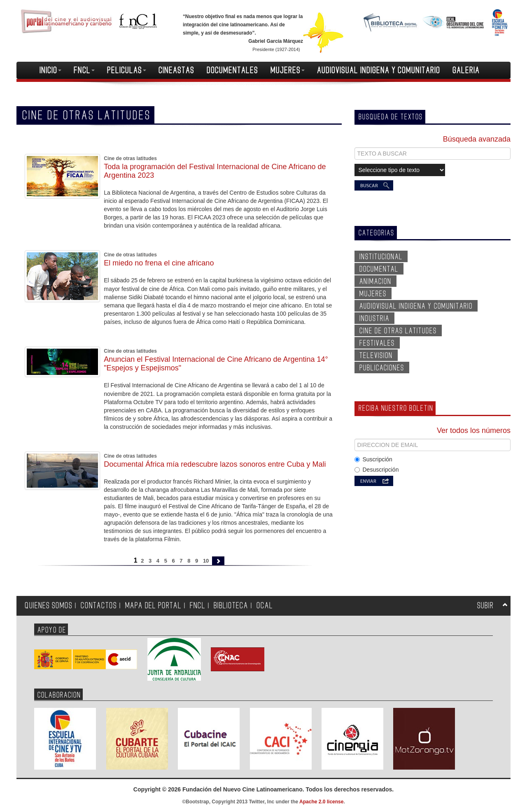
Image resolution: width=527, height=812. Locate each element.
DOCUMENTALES (232, 70)
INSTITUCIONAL (381, 257)
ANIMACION (375, 282)
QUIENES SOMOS (49, 606)
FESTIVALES (377, 343)
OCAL (265, 606)
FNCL (84, 70)
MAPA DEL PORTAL (153, 606)
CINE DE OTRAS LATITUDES (398, 331)
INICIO (50, 70)
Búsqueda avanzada (477, 139)
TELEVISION (376, 356)
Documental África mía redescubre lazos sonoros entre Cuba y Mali (215, 464)
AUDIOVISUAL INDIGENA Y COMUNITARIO (379, 70)
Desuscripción (377, 470)
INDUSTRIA (374, 319)
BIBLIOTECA (231, 606)
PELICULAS (127, 70)
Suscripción (373, 459)
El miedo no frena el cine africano (159, 263)
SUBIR (485, 606)
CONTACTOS (99, 606)
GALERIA (466, 70)
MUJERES (288, 70)
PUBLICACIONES (382, 368)
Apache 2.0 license (321, 802)
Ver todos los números (474, 430)
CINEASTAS (176, 70)
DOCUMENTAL (379, 269)
